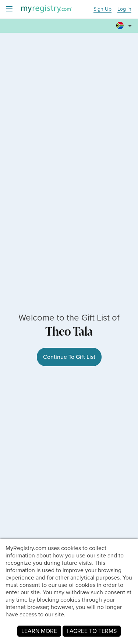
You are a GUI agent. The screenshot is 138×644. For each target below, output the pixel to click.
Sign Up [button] (102, 9)
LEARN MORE (39, 631)
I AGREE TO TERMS (92, 631)
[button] (125, 26)
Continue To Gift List (69, 357)
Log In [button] (124, 9)
